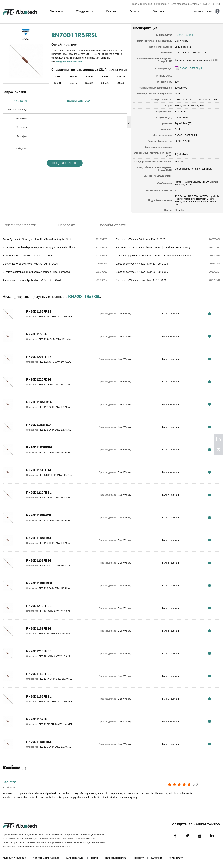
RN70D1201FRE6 (39, 357)
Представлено (65, 163)
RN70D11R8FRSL (39, 515)
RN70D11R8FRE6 (39, 583)
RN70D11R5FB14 (39, 402)
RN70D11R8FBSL (39, 742)
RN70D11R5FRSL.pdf (191, 68)
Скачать (111, 12)
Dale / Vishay (182, 41)
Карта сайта (176, 858)
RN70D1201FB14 (39, 561)
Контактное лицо (18, 110)
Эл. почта (22, 127)
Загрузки (156, 858)
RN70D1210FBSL (39, 493)
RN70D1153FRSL (39, 334)
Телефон (22, 136)
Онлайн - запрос (202, 12)
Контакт (159, 12)
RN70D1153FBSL (39, 674)
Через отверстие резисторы (184, 4)
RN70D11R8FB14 (39, 425)
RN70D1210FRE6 (39, 651)
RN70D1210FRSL (39, 606)
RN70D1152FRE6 (39, 312)
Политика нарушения (46, 858)
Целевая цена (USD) (79, 101)
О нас (133, 12)
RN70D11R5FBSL (39, 538)
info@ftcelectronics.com (69, 62)
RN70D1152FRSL (39, 719)
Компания (21, 118)
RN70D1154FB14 (39, 470)
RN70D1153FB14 (39, 629)
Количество (20, 101)
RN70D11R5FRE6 (39, 447)
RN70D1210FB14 (39, 379)
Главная (136, 4)
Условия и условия (14, 858)
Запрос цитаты (75, 858)
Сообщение (20, 149)
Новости (139, 858)
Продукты (149, 4)
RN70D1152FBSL (39, 697)
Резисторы (162, 4)
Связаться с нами (116, 858)
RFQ (209, 314)
